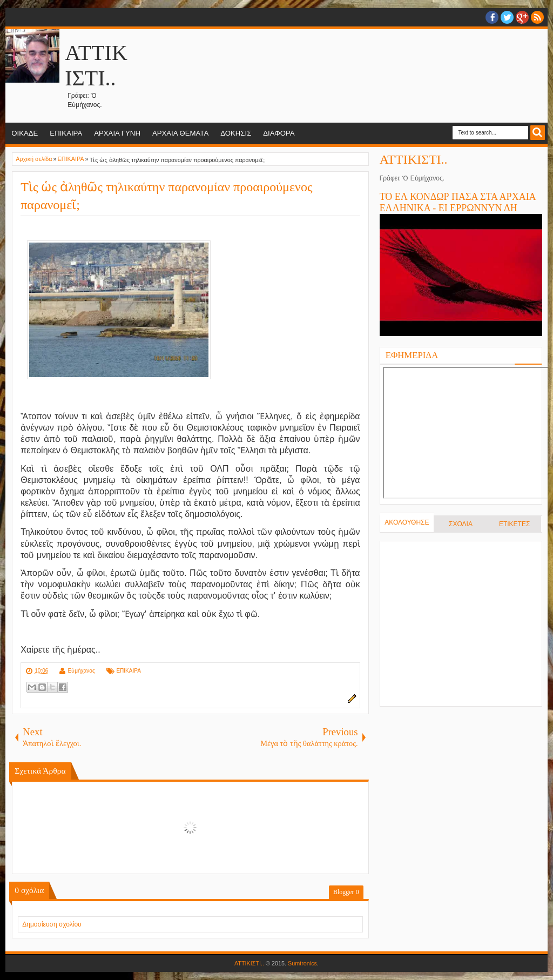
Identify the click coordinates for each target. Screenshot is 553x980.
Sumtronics (302, 963)
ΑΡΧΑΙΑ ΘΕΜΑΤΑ (180, 133)
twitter (507, 17)
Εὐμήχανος (82, 671)
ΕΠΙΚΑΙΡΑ (66, 133)
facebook (492, 17)
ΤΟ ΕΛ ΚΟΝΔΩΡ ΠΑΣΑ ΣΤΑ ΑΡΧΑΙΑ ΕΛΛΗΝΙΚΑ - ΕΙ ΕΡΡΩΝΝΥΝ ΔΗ (458, 202)
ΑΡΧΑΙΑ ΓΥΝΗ (117, 133)
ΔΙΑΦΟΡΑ (279, 133)
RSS (537, 17)
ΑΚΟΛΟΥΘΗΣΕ (407, 522)
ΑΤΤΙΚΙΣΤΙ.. (414, 159)
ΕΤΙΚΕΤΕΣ (514, 524)
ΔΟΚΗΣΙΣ (236, 133)
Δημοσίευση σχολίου (52, 924)
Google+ (522, 17)
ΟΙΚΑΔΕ (25, 133)
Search (538, 133)
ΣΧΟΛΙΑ (461, 524)
